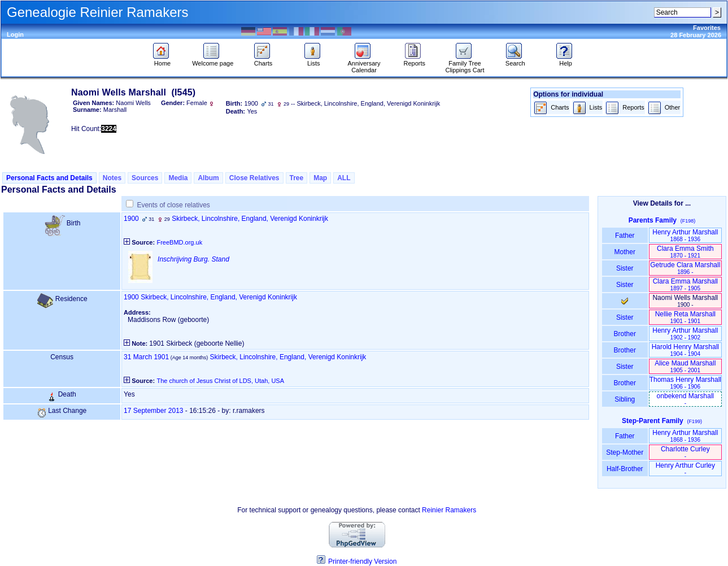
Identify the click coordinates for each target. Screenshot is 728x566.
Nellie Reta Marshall (685, 317)
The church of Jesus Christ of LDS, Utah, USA (220, 381)
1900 (131, 219)
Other (664, 108)
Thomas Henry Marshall (685, 383)
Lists (314, 60)
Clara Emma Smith (685, 252)
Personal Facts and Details (49, 178)
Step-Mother (625, 452)
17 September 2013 (153, 411)
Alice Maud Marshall (685, 366)
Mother (625, 252)
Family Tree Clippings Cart (465, 64)
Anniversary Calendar (364, 64)
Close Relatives (254, 178)
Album (208, 178)
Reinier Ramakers (449, 510)
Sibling (625, 399)
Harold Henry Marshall (685, 350)
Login (15, 34)
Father (625, 236)
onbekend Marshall (685, 399)
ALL (344, 178)
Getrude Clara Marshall (685, 268)
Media (178, 178)
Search (515, 60)
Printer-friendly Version (362, 561)
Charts (263, 60)
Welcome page (213, 60)
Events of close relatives (173, 205)
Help (566, 60)
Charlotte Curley (685, 452)
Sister (625, 268)
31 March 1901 (146, 357)
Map (320, 178)
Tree (297, 178)
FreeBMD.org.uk (179, 242)
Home (162, 60)
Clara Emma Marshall (685, 284)
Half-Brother (625, 469)
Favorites (707, 28)
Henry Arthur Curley (685, 469)
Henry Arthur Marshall (685, 235)
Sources (145, 178)
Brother (625, 334)
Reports (414, 60)
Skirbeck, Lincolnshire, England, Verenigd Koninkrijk (250, 219)
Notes (112, 178)
